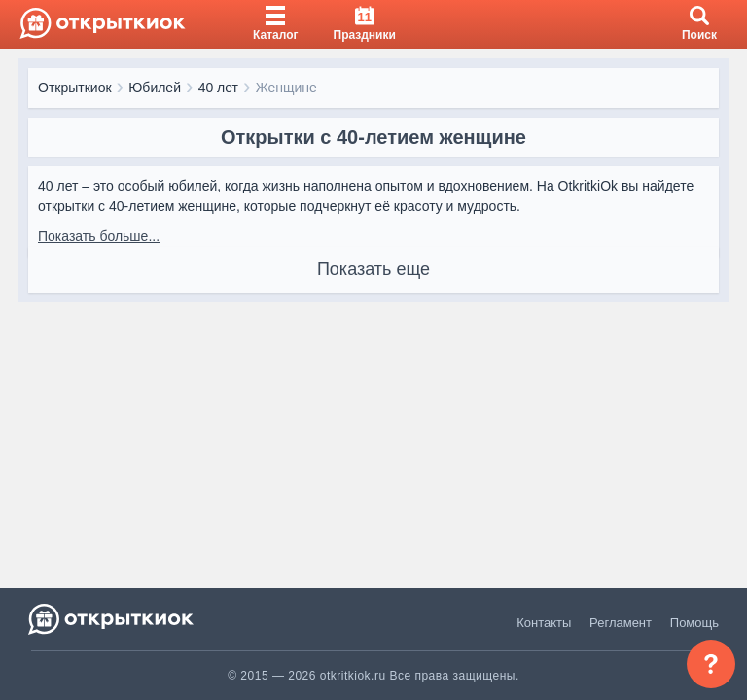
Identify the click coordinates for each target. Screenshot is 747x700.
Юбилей (155, 87)
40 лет (218, 87)
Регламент (621, 623)
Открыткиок (75, 87)
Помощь (694, 623)
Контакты (544, 623)
